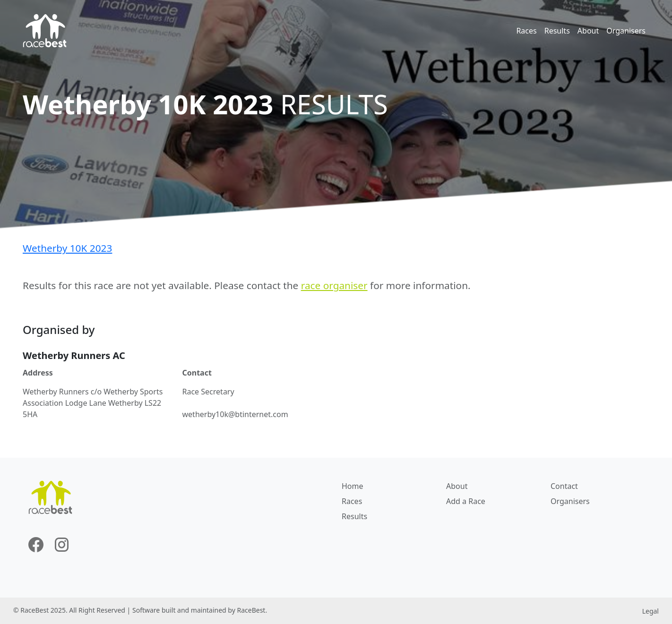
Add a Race (466, 501)
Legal (650, 611)
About (588, 31)
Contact (564, 486)
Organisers (626, 31)
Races (526, 31)
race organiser (334, 285)
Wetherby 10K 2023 (67, 248)
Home (353, 486)
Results (557, 31)
